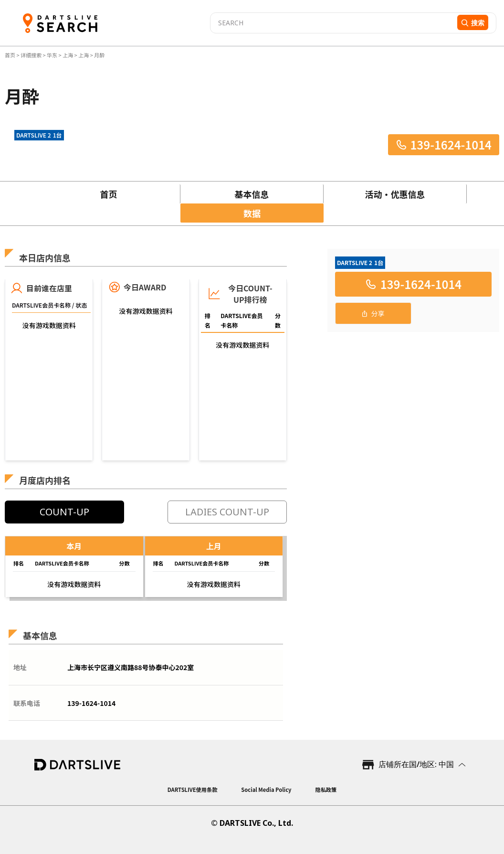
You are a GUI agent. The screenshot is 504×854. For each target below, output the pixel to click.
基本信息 (252, 194)
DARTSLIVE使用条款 (193, 790)
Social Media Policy (266, 790)
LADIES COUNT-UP (227, 512)
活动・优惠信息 (395, 194)
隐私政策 (326, 790)
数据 (252, 213)
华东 (52, 55)
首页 (10, 55)
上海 (68, 55)
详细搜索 (31, 55)
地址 (20, 667)
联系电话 (27, 703)
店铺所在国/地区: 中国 (416, 764)
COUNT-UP (64, 512)
